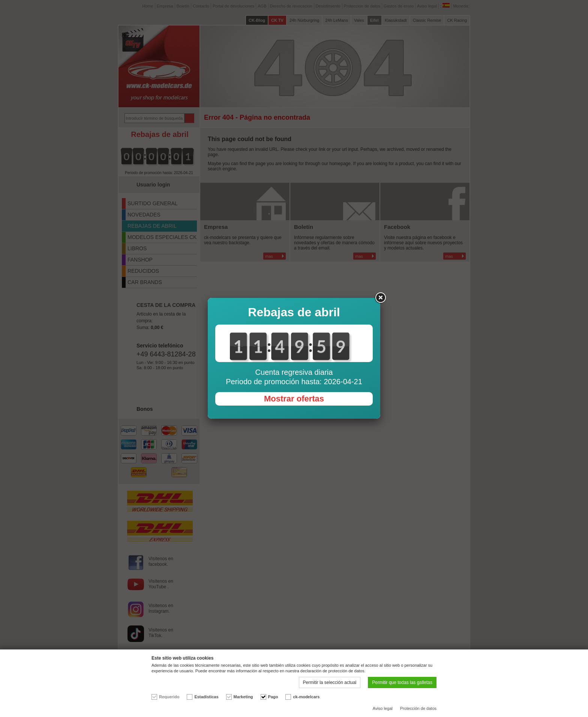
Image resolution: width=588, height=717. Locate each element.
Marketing (243, 697)
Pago (273, 697)
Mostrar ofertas (294, 399)
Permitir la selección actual (330, 682)
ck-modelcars (306, 697)
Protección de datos (418, 708)
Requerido (169, 697)
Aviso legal (383, 708)
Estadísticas (206, 697)
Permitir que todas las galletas (402, 682)
